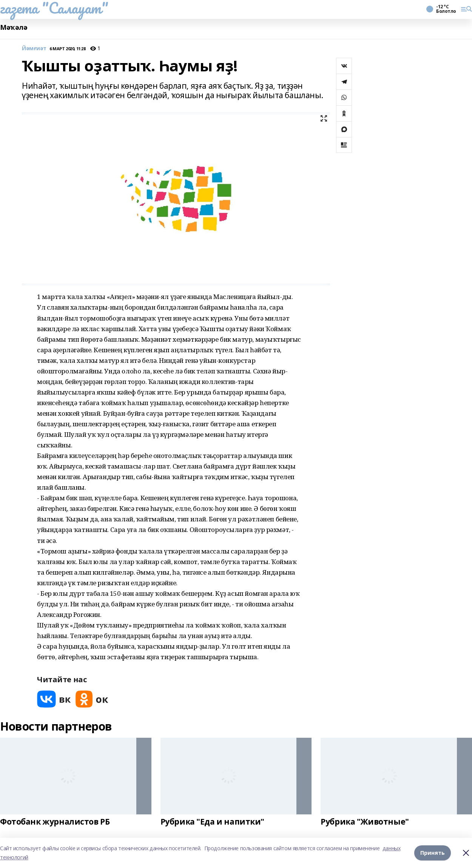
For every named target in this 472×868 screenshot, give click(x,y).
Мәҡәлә (14, 27)
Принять (433, 853)
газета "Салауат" (54, 8)
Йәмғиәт (34, 49)
